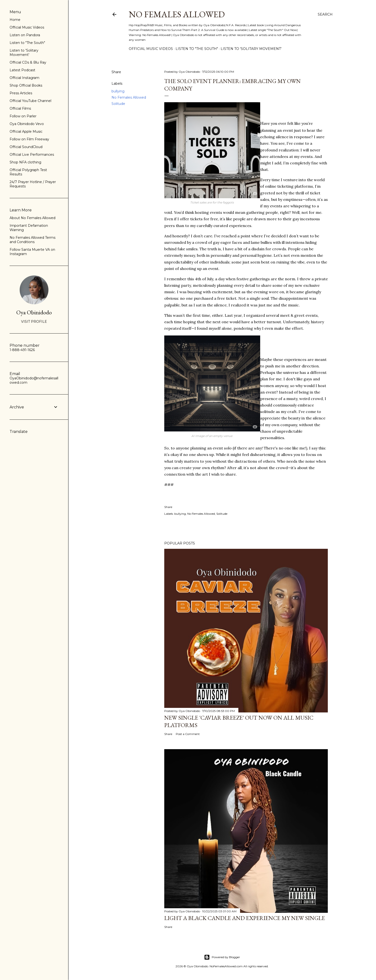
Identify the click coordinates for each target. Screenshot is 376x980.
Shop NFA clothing (25, 162)
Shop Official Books (26, 85)
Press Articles (21, 93)
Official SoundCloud (26, 147)
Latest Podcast (22, 70)
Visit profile (34, 322)
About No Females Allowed (32, 218)
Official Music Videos (151, 49)
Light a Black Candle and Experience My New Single (245, 918)
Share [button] (116, 72)
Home (15, 20)
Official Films (20, 108)
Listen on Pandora (25, 35)
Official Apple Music (26, 131)
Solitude (118, 104)
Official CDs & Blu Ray (28, 62)
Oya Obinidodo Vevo (27, 124)
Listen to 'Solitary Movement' (251, 49)
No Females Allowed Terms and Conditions (32, 240)
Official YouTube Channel (30, 101)
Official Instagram (24, 78)
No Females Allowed (177, 14)
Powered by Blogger (222, 957)
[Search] (325, 14)
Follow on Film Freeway (29, 139)
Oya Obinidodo (34, 312)
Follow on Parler (23, 116)
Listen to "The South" (197, 49)
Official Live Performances (32, 155)
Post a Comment (188, 734)
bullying (118, 91)
